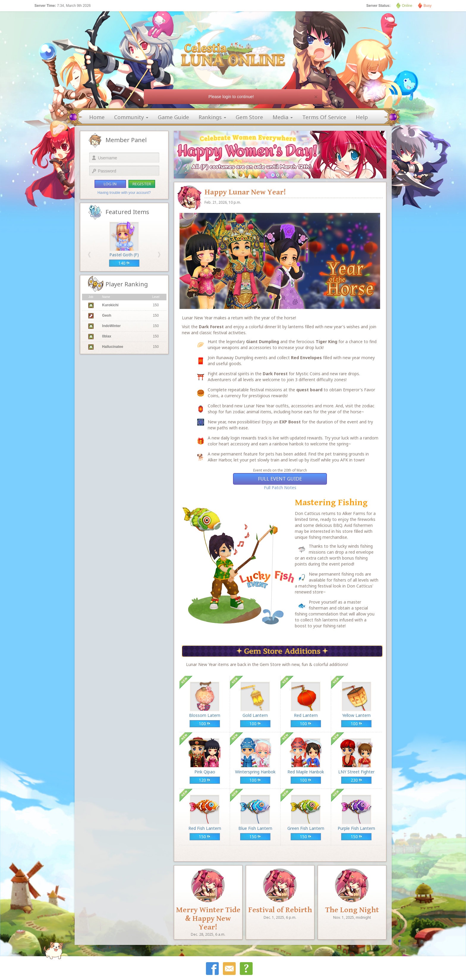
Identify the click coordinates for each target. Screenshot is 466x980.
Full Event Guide (280, 479)
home (97, 117)
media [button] (283, 117)
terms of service (324, 117)
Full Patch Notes (280, 487)
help (362, 117)
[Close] (316, 97)
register (142, 184)
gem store (249, 117)
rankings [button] (212, 117)
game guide (173, 117)
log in (110, 184)
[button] (89, 255)
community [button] (131, 117)
